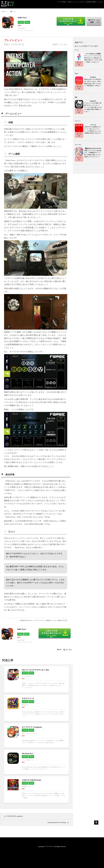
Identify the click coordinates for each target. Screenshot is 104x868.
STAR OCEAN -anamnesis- (15, 816)
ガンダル (68, 650)
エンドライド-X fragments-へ (36, 736)
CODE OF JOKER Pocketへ (36, 790)
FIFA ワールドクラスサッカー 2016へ (36, 679)
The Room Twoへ (36, 762)
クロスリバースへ (36, 708)
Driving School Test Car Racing (57, 822)
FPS (60, 650)
